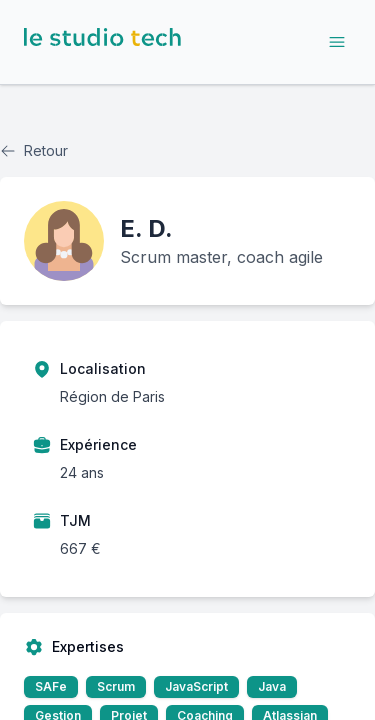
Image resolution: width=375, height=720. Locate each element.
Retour (34, 150)
